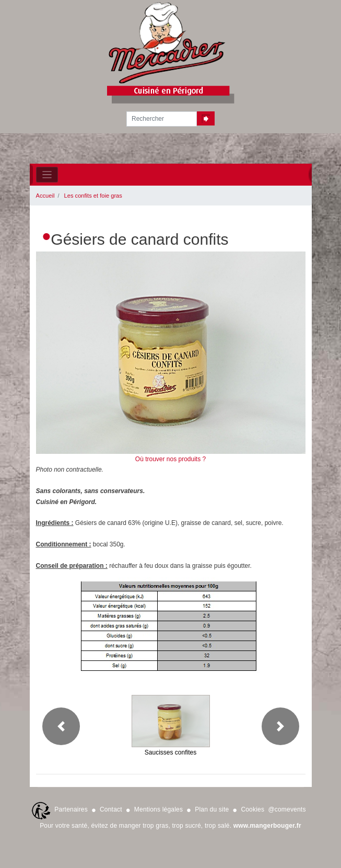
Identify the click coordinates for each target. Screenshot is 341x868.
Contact (111, 809)
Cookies (252, 809)
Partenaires (71, 809)
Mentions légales (158, 809)
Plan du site (212, 809)
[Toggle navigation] (47, 175)
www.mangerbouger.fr (267, 826)
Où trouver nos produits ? (171, 459)
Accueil (45, 196)
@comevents (287, 809)
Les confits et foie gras (93, 196)
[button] (61, 726)
